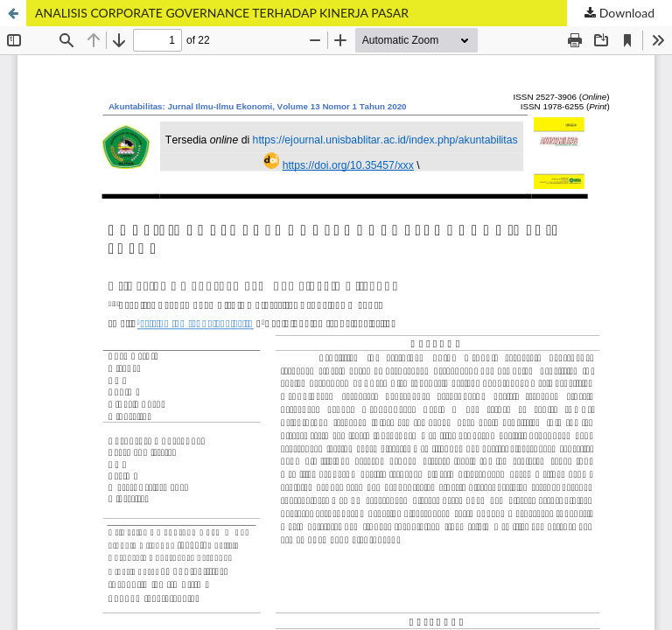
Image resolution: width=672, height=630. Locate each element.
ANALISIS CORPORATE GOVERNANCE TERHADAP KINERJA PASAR (222, 13)
